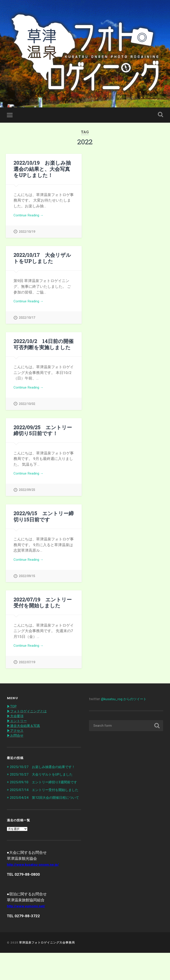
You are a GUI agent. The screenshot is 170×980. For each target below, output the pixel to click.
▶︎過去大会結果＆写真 (26, 734)
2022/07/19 (27, 669)
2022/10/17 (27, 320)
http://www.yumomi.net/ (28, 933)
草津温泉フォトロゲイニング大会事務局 (47, 970)
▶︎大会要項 (16, 723)
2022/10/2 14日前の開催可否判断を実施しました (43, 347)
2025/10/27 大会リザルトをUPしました (45, 787)
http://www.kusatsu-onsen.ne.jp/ (35, 892)
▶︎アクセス (16, 739)
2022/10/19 (27, 233)
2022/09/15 (27, 582)
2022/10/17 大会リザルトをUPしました (42, 260)
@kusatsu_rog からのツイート (127, 706)
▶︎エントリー (18, 728)
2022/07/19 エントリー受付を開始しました (42, 608)
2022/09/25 (27, 495)
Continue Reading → (30, 216)
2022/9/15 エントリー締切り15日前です (44, 521)
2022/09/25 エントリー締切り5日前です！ (43, 434)
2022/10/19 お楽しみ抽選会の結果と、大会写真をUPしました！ (42, 170)
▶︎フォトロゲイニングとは (29, 718)
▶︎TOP (12, 713)
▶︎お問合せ (16, 744)
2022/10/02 (27, 407)
